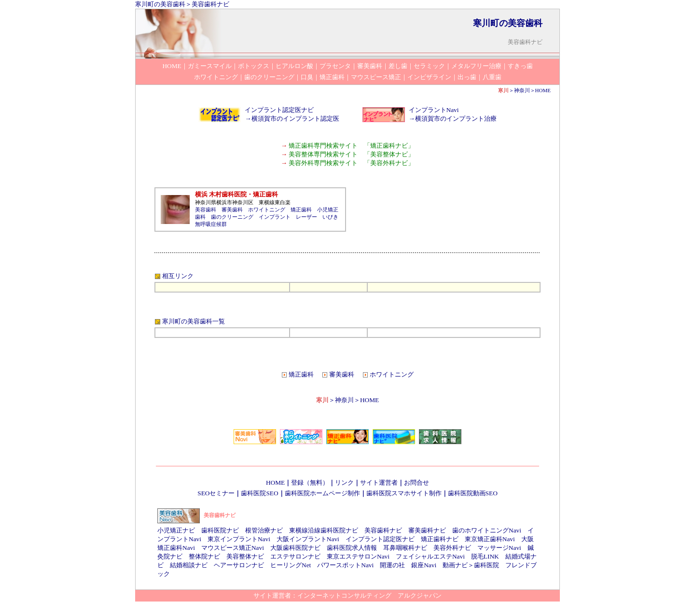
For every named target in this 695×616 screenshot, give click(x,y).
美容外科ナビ (452, 548)
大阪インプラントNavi (308, 539)
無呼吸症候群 (211, 224)
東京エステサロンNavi (358, 556)
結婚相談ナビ (189, 565)
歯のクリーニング (232, 217)
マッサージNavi (499, 548)
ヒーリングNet (291, 565)
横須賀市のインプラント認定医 (295, 119)
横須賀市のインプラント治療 (456, 119)
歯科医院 (486, 565)
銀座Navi (424, 565)
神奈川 (522, 90)
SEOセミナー (216, 493)
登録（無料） (310, 483)
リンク (344, 483)
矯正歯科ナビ (440, 539)
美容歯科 (206, 210)
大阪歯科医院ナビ (295, 548)
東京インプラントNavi (239, 539)
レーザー (306, 217)
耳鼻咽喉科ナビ (405, 548)
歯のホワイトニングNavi (487, 530)
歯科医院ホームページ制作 (322, 493)
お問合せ (417, 483)
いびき (330, 217)
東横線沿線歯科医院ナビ (324, 530)
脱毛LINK (485, 556)
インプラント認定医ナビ (279, 110)
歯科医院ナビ (220, 530)
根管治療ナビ (264, 530)
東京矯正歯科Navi (490, 539)
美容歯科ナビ (210, 4)
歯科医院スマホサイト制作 (404, 493)
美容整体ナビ (245, 556)
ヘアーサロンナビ (239, 565)
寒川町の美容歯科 (160, 4)
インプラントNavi (434, 110)
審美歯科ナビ (427, 530)
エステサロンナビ (295, 556)
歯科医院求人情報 (352, 548)
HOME (543, 90)
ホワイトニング (267, 210)
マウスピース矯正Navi (233, 548)
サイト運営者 (379, 483)
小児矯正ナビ (176, 530)
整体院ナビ (204, 556)
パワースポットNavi (345, 565)
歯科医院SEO (259, 493)
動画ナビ (455, 565)
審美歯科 (232, 210)
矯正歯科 (301, 210)
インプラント (275, 217)
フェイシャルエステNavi (430, 556)
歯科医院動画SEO (473, 493)
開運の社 (392, 565)
